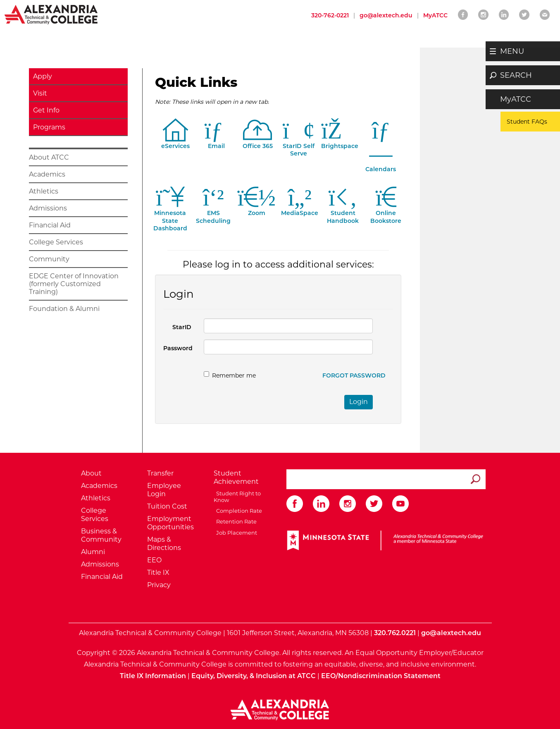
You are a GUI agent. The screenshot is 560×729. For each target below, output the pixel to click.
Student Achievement (236, 477)
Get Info (46, 110)
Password (178, 348)
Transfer (160, 473)
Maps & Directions (164, 544)
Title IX (158, 572)
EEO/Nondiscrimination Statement (381, 676)
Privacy (159, 585)
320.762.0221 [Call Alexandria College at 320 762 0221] (395, 633)
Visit (40, 93)
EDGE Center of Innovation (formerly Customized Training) (74, 284)
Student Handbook (343, 212)
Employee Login (164, 490)
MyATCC (516, 99)
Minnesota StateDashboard (170, 216)
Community (49, 259)
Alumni (93, 552)
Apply (43, 76)
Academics (47, 174)
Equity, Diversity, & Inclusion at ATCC (254, 676)
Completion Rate (238, 511)
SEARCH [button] (516, 75)
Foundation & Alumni (64, 309)
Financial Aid (50, 225)
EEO (154, 560)
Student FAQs (527, 122)
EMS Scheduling (213, 212)
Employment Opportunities (170, 523)
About (91, 473)
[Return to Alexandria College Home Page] (51, 14)
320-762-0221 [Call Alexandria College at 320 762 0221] (330, 15)
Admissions (48, 208)
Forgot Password (354, 375)
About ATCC (49, 157)
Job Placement (235, 533)
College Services (56, 242)
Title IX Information (153, 676)
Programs (49, 127)
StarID (182, 327)
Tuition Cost (167, 506)
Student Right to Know (237, 497)
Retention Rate (235, 521)
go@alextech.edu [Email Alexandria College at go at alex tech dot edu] (386, 15)
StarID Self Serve (299, 145)
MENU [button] (512, 51)
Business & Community (101, 535)
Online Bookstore (386, 212)
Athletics (44, 191)
